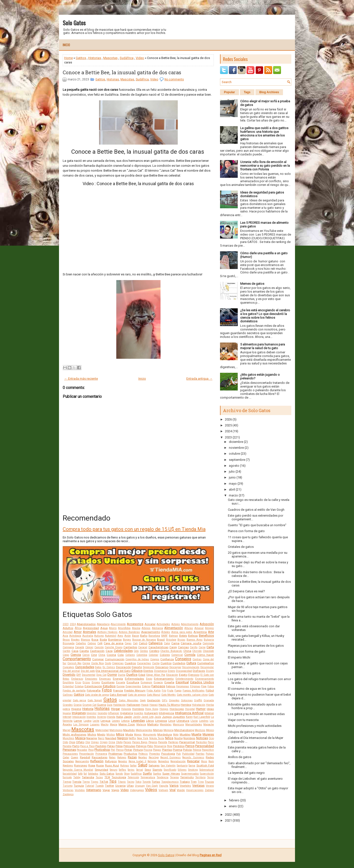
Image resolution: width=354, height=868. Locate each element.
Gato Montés (169, 695)
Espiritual (182, 682)
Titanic (122, 782)
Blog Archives (269, 92)
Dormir (112, 675)
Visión (181, 790)
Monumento (149, 735)
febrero (234, 800)
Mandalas (166, 725)
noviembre (236, 448)
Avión (128, 636)
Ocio (211, 738)
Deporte (137, 667)
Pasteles (101, 746)
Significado (170, 770)
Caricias (183, 647)
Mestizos (200, 730)
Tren (194, 782)
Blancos (86, 640)
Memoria (169, 730)
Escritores (108, 682)
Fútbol (210, 690)
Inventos (91, 717)
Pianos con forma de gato (246, 531)
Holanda (126, 709)
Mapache (209, 725)
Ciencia (76, 655)
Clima (102, 655)
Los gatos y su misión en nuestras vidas (256, 714)
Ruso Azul (112, 765)
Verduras (68, 790)
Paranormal (187, 742)
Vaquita (164, 786)
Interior (209, 713)
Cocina (111, 655)
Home (68, 58)
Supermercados (190, 774)
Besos (66, 640)
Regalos (123, 761)
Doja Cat (101, 675)
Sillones (182, 770)
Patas (111, 746)
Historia (88, 709)
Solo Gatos (74, 23)
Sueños (157, 774)
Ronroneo (81, 765)
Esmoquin (146, 682)
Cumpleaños (206, 663)
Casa (75, 651)
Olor (88, 742)
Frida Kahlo (154, 691)
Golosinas (187, 700)
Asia (65, 636)
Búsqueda (69, 643)
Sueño (147, 773)
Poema (177, 750)
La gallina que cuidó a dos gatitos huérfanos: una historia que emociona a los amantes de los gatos (264, 134)
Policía (187, 750)
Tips (113, 781)
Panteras (173, 742)
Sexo (148, 770)
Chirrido (197, 651)
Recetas (143, 757)
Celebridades (123, 651)
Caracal (143, 647)
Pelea (119, 746)
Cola (121, 655)
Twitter (110, 786)
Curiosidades (85, 667)
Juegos (167, 717)
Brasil (161, 640)
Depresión (149, 667)
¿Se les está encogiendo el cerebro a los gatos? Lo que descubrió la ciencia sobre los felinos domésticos (265, 316)
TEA (107, 777)
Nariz (101, 738)
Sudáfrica (127, 58)
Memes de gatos (252, 284)
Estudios (109, 686)
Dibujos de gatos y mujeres (247, 732)
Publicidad (188, 754)
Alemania (157, 628)
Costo (108, 663)
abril (232, 489)
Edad (142, 675)
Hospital (190, 709)
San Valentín (168, 766)
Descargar (175, 667)
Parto (76, 746)
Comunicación (115, 659)
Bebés (183, 636)
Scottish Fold (205, 765)
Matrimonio (116, 730)
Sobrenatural (207, 770)
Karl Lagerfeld (202, 717)
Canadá (80, 647)
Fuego (178, 691)
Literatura (183, 721)
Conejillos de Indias (137, 659)
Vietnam (163, 790)
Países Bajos (140, 742)
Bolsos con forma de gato (247, 651)
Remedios (164, 761)
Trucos (209, 782)
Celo (136, 651)
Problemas (115, 754)
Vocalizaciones (195, 790)
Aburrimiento (118, 624)
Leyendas (138, 721)
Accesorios (135, 624)
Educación (172, 675)
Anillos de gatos (240, 757)
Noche (178, 738)
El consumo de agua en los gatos (252, 689)
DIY (79, 675)
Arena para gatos (182, 632)
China (187, 651)
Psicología (168, 754)
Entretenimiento (184, 679)
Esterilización (93, 686)
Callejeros (155, 643)
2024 (73, 624)
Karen (189, 717)
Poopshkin (208, 750)
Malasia (141, 725)
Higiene (76, 709)
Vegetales (185, 786)
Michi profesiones (74, 734)
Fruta (170, 691)
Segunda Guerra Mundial (78, 770)
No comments (174, 79)
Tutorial (90, 786)
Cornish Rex (74, 663)
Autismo (99, 636)
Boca (95, 640)
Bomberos (115, 640)
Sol (85, 774)
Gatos (110, 700)
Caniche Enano (113, 647)
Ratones (122, 757)
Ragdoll (85, 757)
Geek (143, 700)
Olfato (80, 742)
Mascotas (110, 58)
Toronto (147, 782)
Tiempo (67, 782)
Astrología (75, 636)
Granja (78, 705)
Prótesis (143, 754)
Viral (172, 790)
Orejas (95, 742)
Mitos (120, 734)
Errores (96, 682)
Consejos (183, 659)
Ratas (112, 757)
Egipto (183, 675)
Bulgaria (209, 640)
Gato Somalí (95, 700)
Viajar (106, 790)
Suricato (67, 777)
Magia (114, 725)
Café (100, 643)
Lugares (95, 725)
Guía (110, 705)
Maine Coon (127, 724)
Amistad (68, 632)
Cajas (128, 643)
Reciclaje (154, 757)
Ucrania (120, 786)
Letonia (125, 721)
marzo (233, 495)
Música (80, 738)
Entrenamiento (164, 679)
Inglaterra (127, 713)
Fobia (211, 686)
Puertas (200, 754)
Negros (123, 738)
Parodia (67, 746)
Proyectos (155, 754)
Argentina (200, 632)
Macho (105, 725)
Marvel (67, 730)
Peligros (141, 746)
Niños (169, 738)
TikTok (104, 782)
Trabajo (185, 782)
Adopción (207, 624)
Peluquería (160, 746)
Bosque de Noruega (144, 640)
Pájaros (153, 742)
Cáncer (89, 647)
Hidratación (199, 705)
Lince (172, 721)
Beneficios (206, 636)
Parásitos (201, 742)
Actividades (163, 624)
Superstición (207, 774)
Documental (89, 675)
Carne (202, 647)
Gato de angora (137, 695)
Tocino (131, 782)
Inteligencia (166, 713)
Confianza (167, 659)
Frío (164, 691)
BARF (164, 636)
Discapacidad (184, 671)
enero (233, 806)
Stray (127, 774)
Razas (132, 757)
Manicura (178, 725)
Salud (143, 765)
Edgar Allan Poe (156, 675)
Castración (97, 651)
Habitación (119, 705)
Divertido (69, 675)
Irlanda (111, 717)
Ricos (204, 761)
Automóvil (111, 636)
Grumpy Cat (89, 705)
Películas (129, 746)
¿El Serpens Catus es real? (246, 591)
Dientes (148, 671)
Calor (167, 643)
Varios (174, 786)
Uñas (130, 786)
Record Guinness (170, 757)
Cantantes (130, 647)
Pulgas (210, 754)
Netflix (132, 738)
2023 (66, 624)
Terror (210, 777)
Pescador (82, 750)
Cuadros (130, 663)
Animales (89, 632)
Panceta (163, 742)
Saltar (133, 766)
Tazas (99, 777)
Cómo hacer (205, 655)
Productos (130, 754)
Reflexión (97, 761)
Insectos (139, 713)
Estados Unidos (202, 682)
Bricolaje (171, 640)
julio (232, 471)
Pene (170, 746)
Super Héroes (171, 774)
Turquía (79, 786)
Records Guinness (193, 757)
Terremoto (187, 777)
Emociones (91, 679)
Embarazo (77, 679)
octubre (234, 454)
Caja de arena (114, 643)
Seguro (113, 770)
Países (127, 742)
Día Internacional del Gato (113, 671)
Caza (109, 651)
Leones (116, 721)
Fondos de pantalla (74, 691)
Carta (210, 647)
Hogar (116, 709)
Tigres (95, 782)
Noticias (202, 738)
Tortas (156, 782)
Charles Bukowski (171, 651)
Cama (175, 643)
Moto (176, 735)
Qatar (66, 757)
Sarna (192, 766)
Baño (144, 636)
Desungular (207, 667)
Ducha (122, 675)
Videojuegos (137, 790)
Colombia (142, 655)
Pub (178, 754)
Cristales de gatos (241, 547)
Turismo (68, 786)
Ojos (72, 742)
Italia (120, 717)
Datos (98, 667)
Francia (118, 690)
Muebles (185, 734)
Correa (86, 663)
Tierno (86, 782)
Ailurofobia (124, 628)
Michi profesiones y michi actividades (255, 726)
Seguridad (101, 770)
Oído (65, 742)
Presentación (87, 754)
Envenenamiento (205, 679)
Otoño (119, 742)
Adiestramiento (190, 624)
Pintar (128, 750)
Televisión (133, 777)
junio (232, 477)
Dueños (132, 675)
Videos (151, 790)
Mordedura (165, 734)
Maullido (129, 730)
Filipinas (195, 686)
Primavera (101, 754)
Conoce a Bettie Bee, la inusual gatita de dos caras (122, 72)
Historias (95, 58)
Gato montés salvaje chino (192, 695)
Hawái (145, 705)
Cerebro (154, 651)
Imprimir (92, 713)
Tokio (138, 782)
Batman (173, 636)
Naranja (92, 738)
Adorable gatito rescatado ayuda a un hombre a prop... (255, 706)
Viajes (115, 790)
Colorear (154, 655)
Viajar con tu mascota (243, 720)
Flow (204, 686)
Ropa (92, 765)
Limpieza (161, 721)
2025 (228, 425)
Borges (127, 640)
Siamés (157, 770)
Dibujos (137, 671)
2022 (228, 815)
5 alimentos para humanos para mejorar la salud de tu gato (263, 346)
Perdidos (179, 746)
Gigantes (174, 700)
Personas (69, 750)
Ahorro (113, 628)
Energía (118, 679)
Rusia (100, 765)
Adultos (68, 628)
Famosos (158, 686)
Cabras (92, 643)
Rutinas (125, 766)
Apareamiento (151, 632)
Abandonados (86, 624)
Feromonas (183, 686)
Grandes (68, 705)
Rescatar (193, 761)
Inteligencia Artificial (189, 713)
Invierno (102, 717)
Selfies (122, 770)
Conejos (155, 659)
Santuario (182, 766)
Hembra (186, 705)
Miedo (101, 734)
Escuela (121, 682)
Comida (190, 655)
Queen (74, 757)
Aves (120, 636)
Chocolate (208, 651)
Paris (211, 742)
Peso (91, 750)
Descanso (162, 667)
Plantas (167, 750)
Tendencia (162, 777)
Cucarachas (144, 663)
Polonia (197, 750)
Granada (209, 700)
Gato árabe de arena (97, 695)
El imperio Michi (239, 657)
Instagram (151, 713)
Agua (104, 628)
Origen (104, 742)
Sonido (119, 774)
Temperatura (148, 777)
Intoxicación (79, 717)
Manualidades (194, 725)
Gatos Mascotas (129, 700)
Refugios (111, 761)
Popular (229, 92)
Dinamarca (161, 671)
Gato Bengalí (118, 695)
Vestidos (80, 790)
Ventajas (198, 786)
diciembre (236, 442)
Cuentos (166, 663)
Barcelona (154, 636)
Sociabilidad (70, 774)
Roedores (68, 766)
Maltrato (153, 724)
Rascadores (100, 757)
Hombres (138, 709)
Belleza (193, 636)
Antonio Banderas (129, 632)
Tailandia (88, 777)
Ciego (66, 655)
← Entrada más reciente (81, 379)
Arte (211, 632)
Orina (112, 742)
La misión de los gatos (244, 673)
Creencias (118, 663)
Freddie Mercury (135, 690)
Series (131, 770)
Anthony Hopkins (108, 632)
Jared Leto (147, 717)
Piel (113, 750)
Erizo (78, 682)
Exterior (146, 686)
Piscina (148, 750)
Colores (165, 655)
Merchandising (184, 730)
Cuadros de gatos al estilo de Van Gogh (256, 510)
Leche (96, 721)
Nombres (189, 738)
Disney (210, 671)
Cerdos (144, 651)
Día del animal (71, 671)
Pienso (120, 750)
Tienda (77, 782)
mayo (233, 484)
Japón (128, 717)
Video (140, 58)
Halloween (133, 705)
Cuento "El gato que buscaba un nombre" (257, 525)
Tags (247, 92)
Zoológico (68, 794)
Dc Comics (109, 667)
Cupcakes (68, 667)
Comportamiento (77, 659)
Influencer (114, 713)
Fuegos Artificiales (194, 691)
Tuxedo (100, 786)
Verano (210, 786)
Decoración (124, 667)
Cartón (66, 651)
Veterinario (94, 790)
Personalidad (205, 746)
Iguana (67, 713)
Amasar (199, 628)
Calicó (143, 643)
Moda (129, 734)
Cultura (191, 663)
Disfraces (199, 671)
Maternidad (102, 730)
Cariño (194, 647)
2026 (228, 419)
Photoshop (102, 750)
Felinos (171, 686)
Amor (78, 632)
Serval (140, 770)
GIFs (165, 700)
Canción (99, 647)
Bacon (136, 636)
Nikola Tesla (157, 738)
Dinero (171, 671)
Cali (135, 643)
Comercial (177, 655)
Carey (173, 647)
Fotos (107, 690)
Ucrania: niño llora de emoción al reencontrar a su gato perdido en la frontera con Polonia (265, 166)
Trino (201, 782)
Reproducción (178, 761)
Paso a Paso (87, 746)
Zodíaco (209, 790)
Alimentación (174, 628)
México (210, 730)
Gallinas (68, 695)
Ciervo (86, 655)
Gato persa (80, 700)
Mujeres (208, 734)
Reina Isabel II (137, 761)
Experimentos (133, 686)
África (78, 628)
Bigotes (75, 640)
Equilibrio (68, 682)
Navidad (111, 738)
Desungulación (191, 667)
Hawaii (154, 705)
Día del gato (88, 671)
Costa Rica (97, 663)
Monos (138, 735)
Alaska (136, 628)
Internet (67, 717)
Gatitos (81, 58)
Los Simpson (81, 725)
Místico (111, 735)
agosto (234, 466)
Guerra (102, 705)
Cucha (156, 663)
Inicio (66, 45)
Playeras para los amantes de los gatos (256, 646)
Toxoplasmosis (170, 782)
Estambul (68, 686)
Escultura (133, 682)
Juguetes (179, 717)
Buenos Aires (195, 640)
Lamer (78, 721)
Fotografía (94, 690)
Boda (103, 640)
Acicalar (150, 624)
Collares (130, 655)
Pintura (138, 750)
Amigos (209, 628)
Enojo (149, 679)
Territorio (200, 777)
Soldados (93, 774)
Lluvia (194, 721)
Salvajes (154, 765)
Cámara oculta (191, 643)
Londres (204, 721)
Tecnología (119, 777)
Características (158, 647)
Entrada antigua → (199, 379)
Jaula (158, 717)
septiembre (237, 460)
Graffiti (198, 700)
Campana (68, 647)
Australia (88, 636)
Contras (197, 659)
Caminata (208, 643)
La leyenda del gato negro (246, 773)
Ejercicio (194, 675)
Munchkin (68, 738)
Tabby (77, 777)
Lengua (105, 721)
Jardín (137, 717)
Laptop (88, 721)
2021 (228, 820)
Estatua (79, 686)
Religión (152, 761)
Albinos (146, 628)
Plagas (157, 750)
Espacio (158, 682)
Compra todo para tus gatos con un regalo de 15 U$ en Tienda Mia (134, 529)
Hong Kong (152, 709)
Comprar (98, 659)
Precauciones (70, 754)
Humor (201, 709)
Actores (176, 624)
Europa (121, 686)
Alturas (189, 628)
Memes (158, 730)
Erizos (86, 682)
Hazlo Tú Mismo (169, 705)
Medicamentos (144, 730)
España (169, 682)
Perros (190, 746)
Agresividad (91, 628)
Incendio (102, 713)
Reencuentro (82, 761)
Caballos (81, 643)
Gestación (154, 700)
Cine (94, 655)
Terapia (174, 777)
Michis (92, 734)
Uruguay (140, 786)
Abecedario (103, 624)
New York (143, 738)
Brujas (181, 640)
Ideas (210, 709)
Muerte (196, 734)
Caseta (84, 651)
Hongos (164, 709)
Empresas (105, 679)
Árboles (166, 632)
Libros (150, 721)
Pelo (150, 746)
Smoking (193, 770)
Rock (211, 761)
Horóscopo (177, 709)
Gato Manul (154, 695)
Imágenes (79, 713)
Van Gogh (152, 786)
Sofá (80, 774)
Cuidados (179, 663)
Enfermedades (134, 679)
